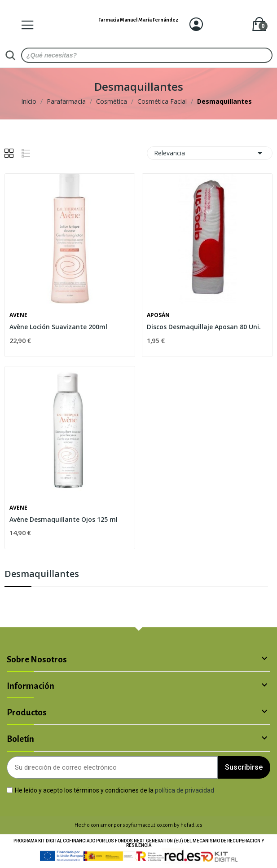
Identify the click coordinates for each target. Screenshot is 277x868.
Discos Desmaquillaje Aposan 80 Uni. (204, 327)
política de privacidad (185, 790)
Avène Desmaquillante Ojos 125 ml (64, 519)
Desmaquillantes (42, 575)
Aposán (158, 315)
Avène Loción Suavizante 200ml (58, 327)
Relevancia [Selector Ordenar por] (210, 153)
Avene (18, 315)
